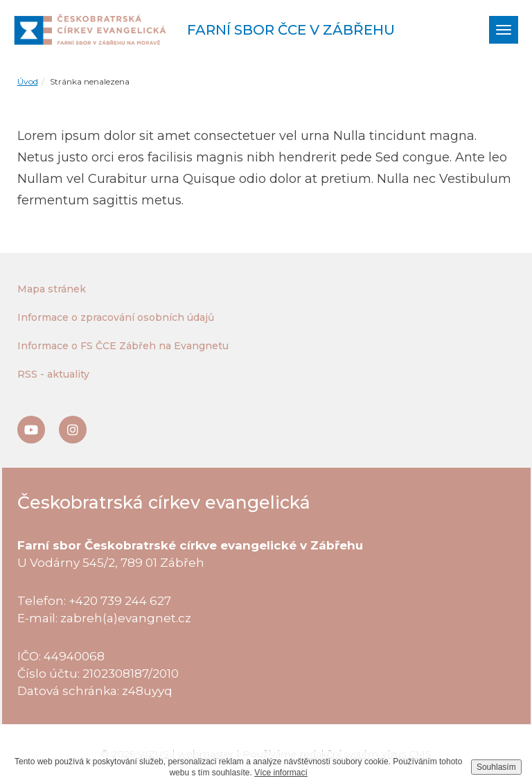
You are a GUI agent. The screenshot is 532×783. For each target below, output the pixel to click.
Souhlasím (496, 767)
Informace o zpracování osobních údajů (116, 317)
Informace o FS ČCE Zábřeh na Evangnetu (123, 346)
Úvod (28, 81)
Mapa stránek (52, 289)
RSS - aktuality (53, 374)
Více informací (281, 773)
